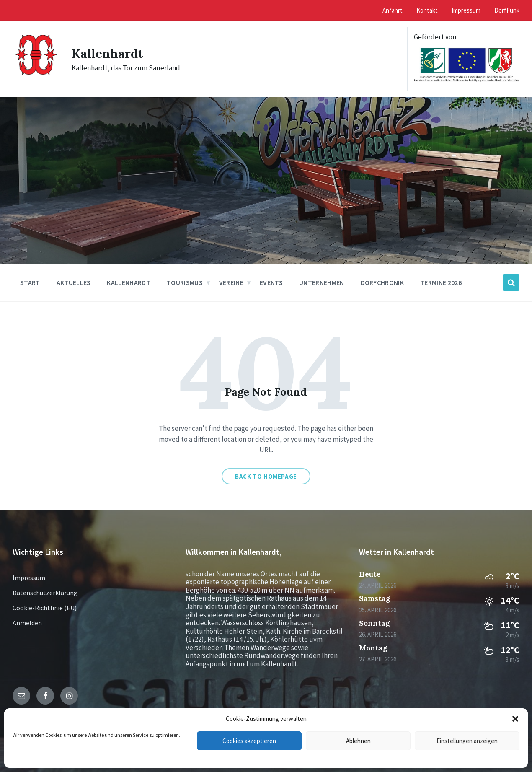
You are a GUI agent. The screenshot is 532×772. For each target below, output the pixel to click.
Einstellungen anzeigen (467, 741)
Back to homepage (266, 476)
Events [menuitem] (271, 282)
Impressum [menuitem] (466, 10)
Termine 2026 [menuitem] (441, 282)
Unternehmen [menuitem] (322, 282)
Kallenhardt (108, 53)
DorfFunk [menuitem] (507, 10)
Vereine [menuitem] (231, 282)
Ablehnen (358, 741)
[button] (515, 719)
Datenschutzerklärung (45, 593)
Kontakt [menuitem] (427, 10)
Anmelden (27, 623)
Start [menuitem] (30, 282)
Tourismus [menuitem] (185, 282)
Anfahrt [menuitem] (393, 10)
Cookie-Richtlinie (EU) (45, 608)
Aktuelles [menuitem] (74, 282)
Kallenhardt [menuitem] (129, 282)
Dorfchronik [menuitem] (382, 282)
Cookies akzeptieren (249, 741)
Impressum (29, 578)
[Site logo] (36, 79)
